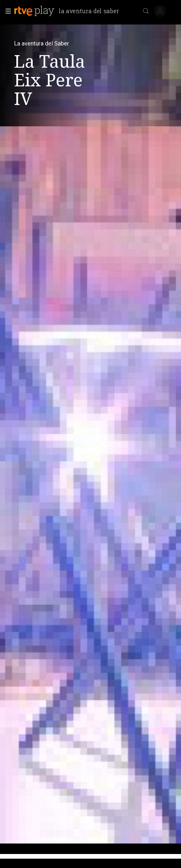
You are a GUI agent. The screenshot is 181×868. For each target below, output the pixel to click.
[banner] (69, 11)
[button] (6, 11)
